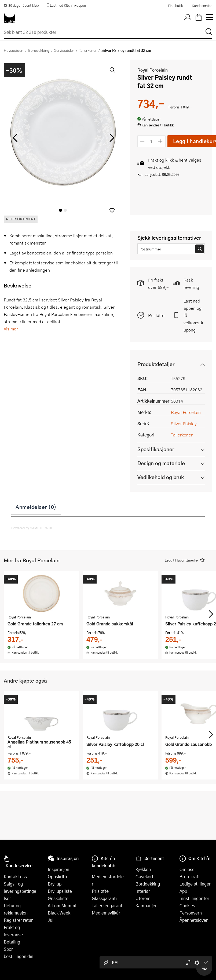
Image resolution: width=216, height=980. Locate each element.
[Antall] (151, 141)
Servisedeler (64, 50)
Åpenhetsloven (194, 920)
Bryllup (55, 884)
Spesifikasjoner (156, 449)
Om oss (187, 869)
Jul (51, 920)
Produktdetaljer (156, 364)
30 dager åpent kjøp (21, 5)
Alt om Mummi (62, 906)
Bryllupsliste (60, 891)
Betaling (12, 942)
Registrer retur (18, 920)
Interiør (143, 891)
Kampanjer (146, 906)
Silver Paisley (184, 423)
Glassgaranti (104, 898)
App (183, 891)
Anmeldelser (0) (36, 507)
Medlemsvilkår (106, 913)
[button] (112, 210)
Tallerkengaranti (108, 906)
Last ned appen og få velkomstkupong (193, 315)
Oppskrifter (59, 877)
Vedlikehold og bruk (161, 477)
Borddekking (39, 50)
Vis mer (11, 329)
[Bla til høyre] (111, 138)
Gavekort (144, 877)
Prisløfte (156, 315)
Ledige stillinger (195, 884)
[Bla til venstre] (15, 138)
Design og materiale (161, 463)
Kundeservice (202, 6)
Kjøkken (143, 869)
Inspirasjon (58, 869)
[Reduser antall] (143, 141)
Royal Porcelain (153, 70)
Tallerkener (88, 50)
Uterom (143, 898)
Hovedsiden (14, 50)
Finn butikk (176, 6)
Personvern (191, 913)
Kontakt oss (15, 877)
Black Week (59, 913)
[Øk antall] (160, 141)
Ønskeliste (58, 898)
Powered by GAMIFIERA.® (32, 528)
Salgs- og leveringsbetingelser (20, 891)
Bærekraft (190, 877)
